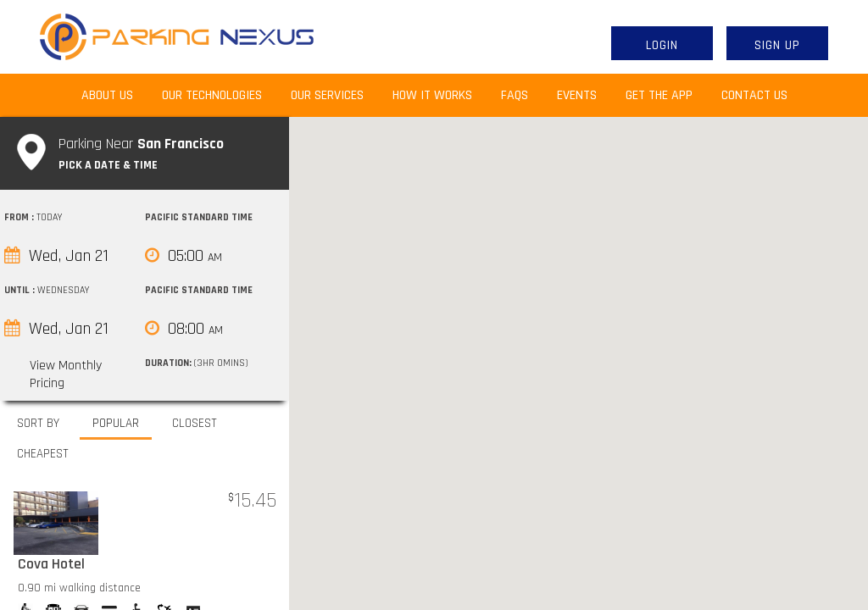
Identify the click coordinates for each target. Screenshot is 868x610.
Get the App (659, 95)
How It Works (432, 95)
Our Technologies (212, 95)
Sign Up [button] (777, 45)
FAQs (515, 95)
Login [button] (662, 45)
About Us (114, 95)
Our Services (327, 95)
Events (577, 95)
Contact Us (754, 95)
